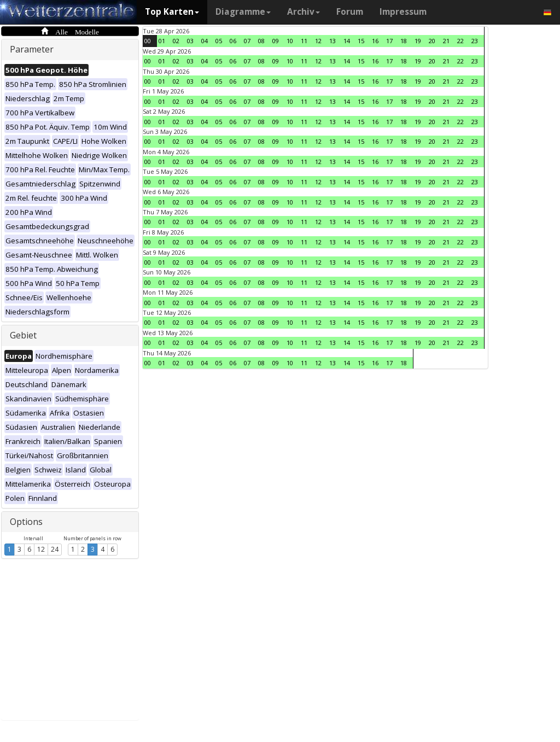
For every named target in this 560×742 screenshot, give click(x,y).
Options (26, 522)
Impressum (403, 12)
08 (261, 41)
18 (404, 41)
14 (347, 41)
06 (233, 41)
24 (55, 549)
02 (176, 41)
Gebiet (23, 335)
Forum (350, 12)
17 (389, 41)
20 (432, 41)
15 (361, 41)
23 (475, 41)
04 (205, 41)
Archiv (304, 12)
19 (418, 41)
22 (460, 41)
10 (290, 41)
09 (276, 41)
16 (375, 41)
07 (247, 41)
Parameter (32, 49)
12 (41, 549)
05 (219, 41)
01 (162, 41)
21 (446, 41)
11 (304, 41)
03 (190, 41)
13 (332, 41)
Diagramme (243, 12)
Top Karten (172, 12)
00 (148, 41)
